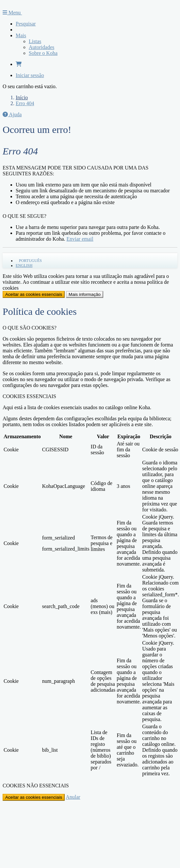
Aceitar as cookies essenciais (34, 294)
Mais (21, 35)
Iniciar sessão (30, 75)
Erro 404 (25, 103)
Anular (73, 797)
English (24, 265)
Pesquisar (26, 24)
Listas (35, 41)
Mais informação (85, 294)
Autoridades (41, 47)
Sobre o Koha (43, 53)
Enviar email (80, 239)
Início (22, 97)
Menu (12, 13)
